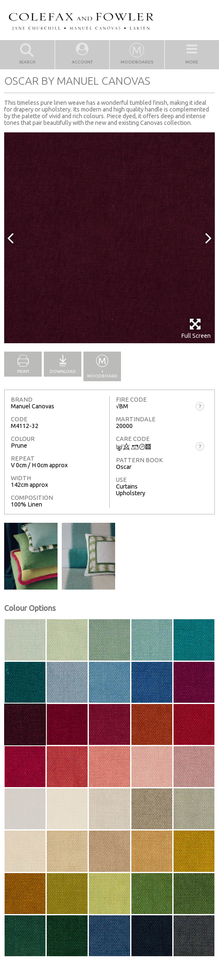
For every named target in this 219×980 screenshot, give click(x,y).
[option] (109, 238)
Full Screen (196, 328)
